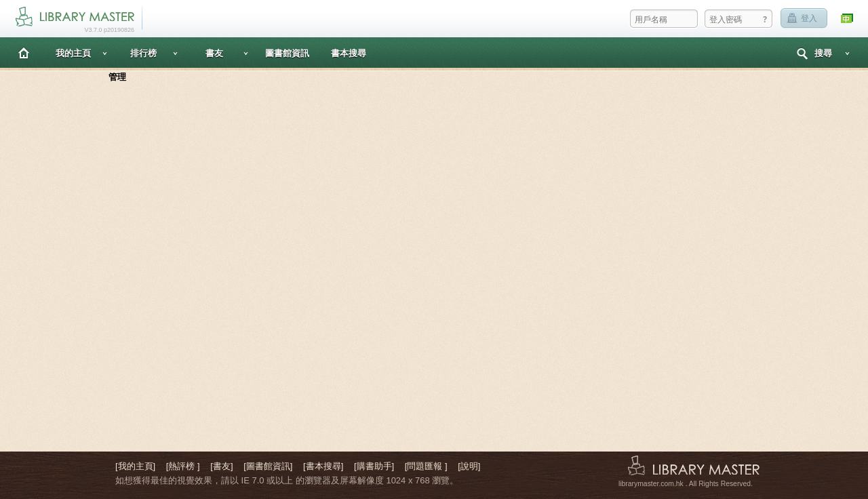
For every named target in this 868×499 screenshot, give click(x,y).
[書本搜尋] (323, 466)
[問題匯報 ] (426, 466)
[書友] (221, 466)
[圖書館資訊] (268, 466)
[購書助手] (374, 466)
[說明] (469, 466)
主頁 (24, 53)
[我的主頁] (135, 466)
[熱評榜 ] (183, 466)
